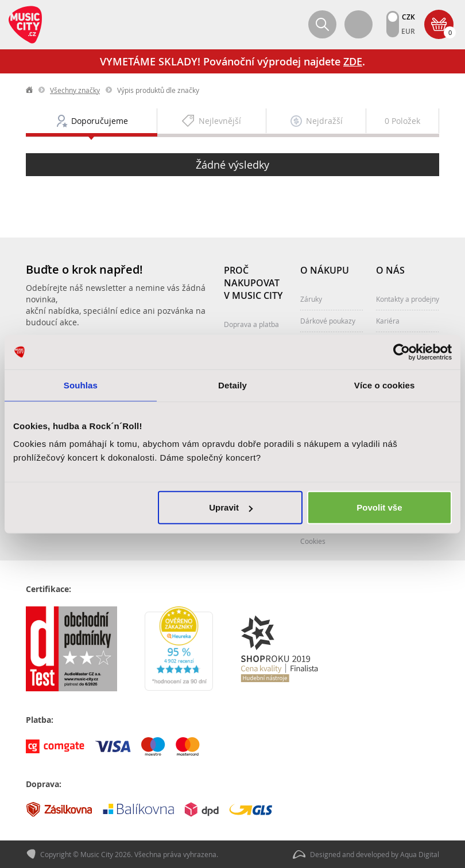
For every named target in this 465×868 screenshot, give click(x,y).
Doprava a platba (251, 324)
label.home (30, 90)
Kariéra (388, 321)
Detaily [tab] (232, 385)
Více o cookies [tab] (385, 385)
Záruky (311, 299)
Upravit (231, 507)
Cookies (313, 541)
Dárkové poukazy (328, 321)
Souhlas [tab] (81, 385)
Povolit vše (379, 507)
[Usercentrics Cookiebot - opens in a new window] (402, 352)
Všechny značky (75, 90)
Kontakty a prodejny (408, 299)
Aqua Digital (420, 854)
